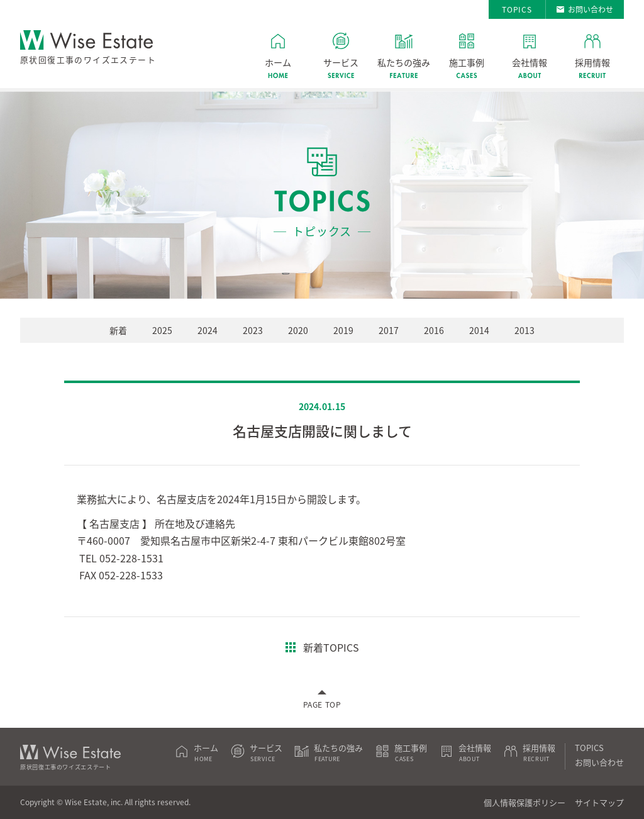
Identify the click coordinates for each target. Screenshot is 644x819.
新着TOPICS (331, 647)
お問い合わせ (591, 9)
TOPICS (517, 9)
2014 (479, 330)
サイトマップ (599, 802)
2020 (298, 330)
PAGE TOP (322, 705)
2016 (434, 330)
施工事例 (467, 62)
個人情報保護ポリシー (525, 802)
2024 (208, 330)
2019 (343, 330)
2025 (162, 330)
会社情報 (530, 62)
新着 (118, 330)
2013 (525, 330)
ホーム (278, 62)
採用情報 (592, 62)
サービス (341, 62)
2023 (253, 330)
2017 (389, 330)
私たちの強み (404, 62)
